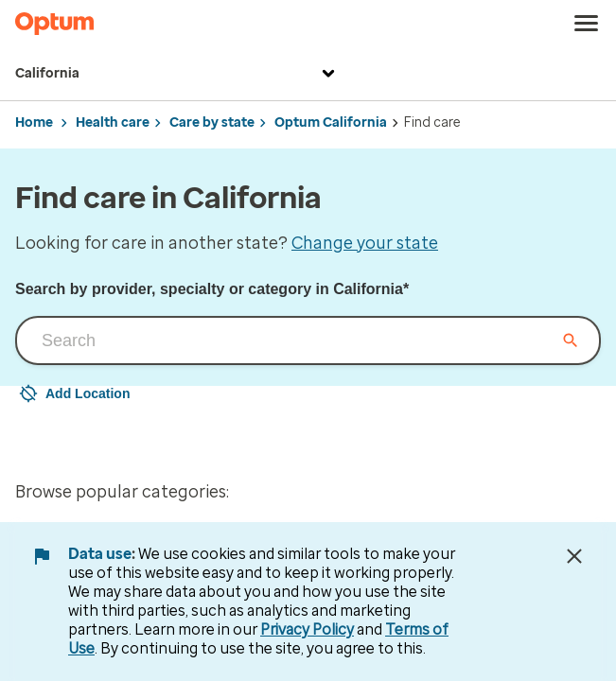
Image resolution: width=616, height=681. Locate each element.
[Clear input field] (571, 340)
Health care (113, 122)
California (177, 74)
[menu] (587, 24)
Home (34, 122)
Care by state (212, 122)
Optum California (331, 122)
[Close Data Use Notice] (574, 556)
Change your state (365, 243)
